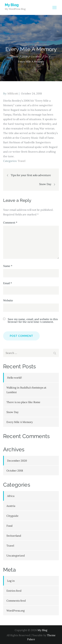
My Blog (12, 5)
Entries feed (14, 591)
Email (8, 283)
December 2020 (17, 461)
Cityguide (12, 516)
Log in (11, 581)
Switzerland (14, 536)
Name (8, 266)
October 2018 (15, 471)
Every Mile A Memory (20, 422)
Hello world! (14, 378)
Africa (11, 496)
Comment (10, 223)
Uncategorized (16, 556)
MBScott (13, 93)
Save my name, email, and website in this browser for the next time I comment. (33, 320)
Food (10, 526)
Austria (11, 506)
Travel (21, 161)
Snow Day (12, 412)
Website (8, 300)
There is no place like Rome (23, 402)
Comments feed (16, 601)
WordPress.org (16, 611)
